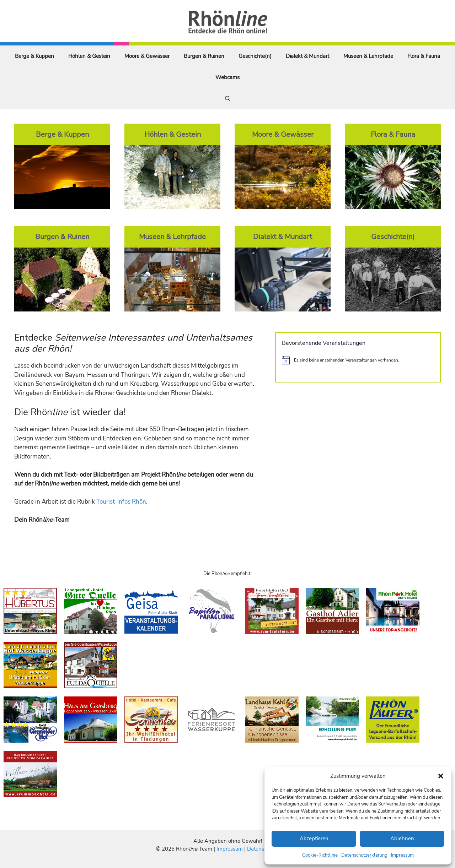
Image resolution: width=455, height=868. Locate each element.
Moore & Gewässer (147, 56)
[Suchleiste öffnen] (228, 99)
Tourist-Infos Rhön (121, 502)
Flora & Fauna (424, 56)
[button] (441, 776)
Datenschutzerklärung (364, 855)
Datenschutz (262, 849)
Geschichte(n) (255, 56)
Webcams (227, 77)
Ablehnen (402, 839)
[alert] (358, 360)
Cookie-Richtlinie (320, 855)
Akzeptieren (314, 839)
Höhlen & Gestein (89, 56)
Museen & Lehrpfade (368, 56)
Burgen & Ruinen (204, 56)
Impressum (402, 855)
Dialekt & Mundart (307, 56)
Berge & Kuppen (34, 56)
